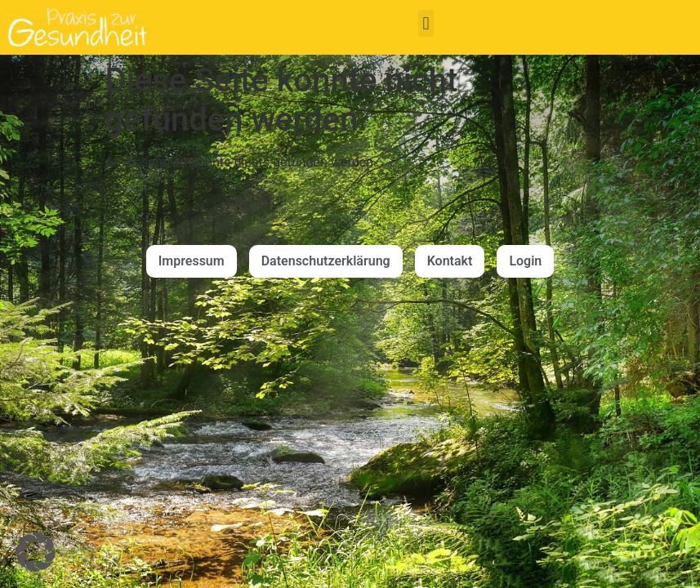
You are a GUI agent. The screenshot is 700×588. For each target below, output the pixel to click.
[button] (426, 23)
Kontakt (450, 261)
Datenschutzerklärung (326, 261)
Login (525, 261)
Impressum (192, 261)
